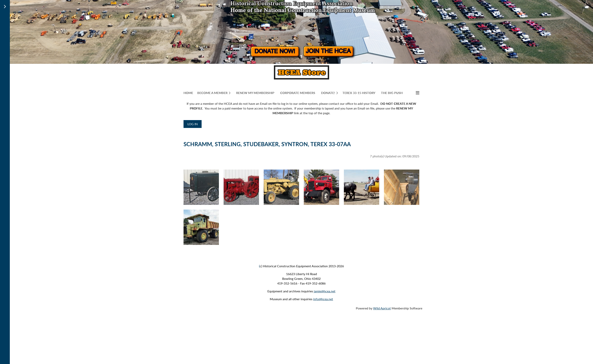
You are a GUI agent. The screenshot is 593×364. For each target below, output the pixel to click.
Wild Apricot (382, 308)
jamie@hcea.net (325, 291)
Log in (193, 124)
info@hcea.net (323, 299)
